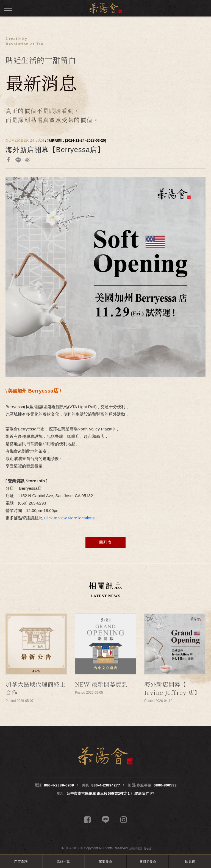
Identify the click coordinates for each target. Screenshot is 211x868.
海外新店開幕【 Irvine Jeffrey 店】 (172, 688)
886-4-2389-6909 (59, 785)
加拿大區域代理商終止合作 (35, 688)
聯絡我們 (144, 793)
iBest (147, 849)
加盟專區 (105, 861)
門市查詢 (21, 861)
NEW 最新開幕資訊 (101, 684)
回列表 (105, 542)
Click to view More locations (69, 518)
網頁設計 (136, 849)
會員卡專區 (148, 861)
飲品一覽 (63, 861)
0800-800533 (165, 785)
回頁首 (190, 861)
